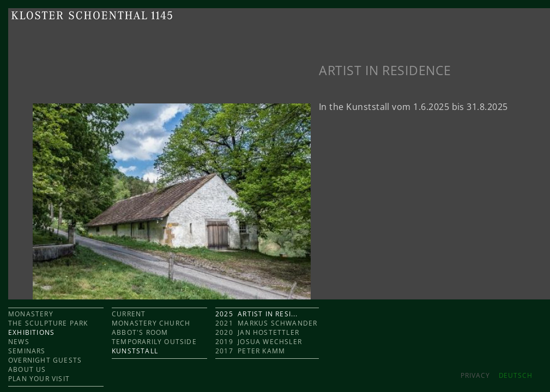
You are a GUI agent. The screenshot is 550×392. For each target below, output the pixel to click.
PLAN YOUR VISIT (39, 379)
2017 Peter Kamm (250, 351)
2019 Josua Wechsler (259, 342)
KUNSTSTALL (135, 351)
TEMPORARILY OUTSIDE (154, 342)
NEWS (19, 342)
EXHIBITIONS (31, 332)
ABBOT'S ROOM (140, 332)
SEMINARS (27, 351)
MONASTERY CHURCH (151, 323)
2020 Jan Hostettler (257, 332)
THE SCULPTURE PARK (48, 323)
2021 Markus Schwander (266, 323)
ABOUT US (27, 369)
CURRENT (129, 314)
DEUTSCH (516, 375)
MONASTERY (31, 314)
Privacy (475, 375)
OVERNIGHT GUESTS (45, 360)
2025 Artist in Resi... (257, 314)
